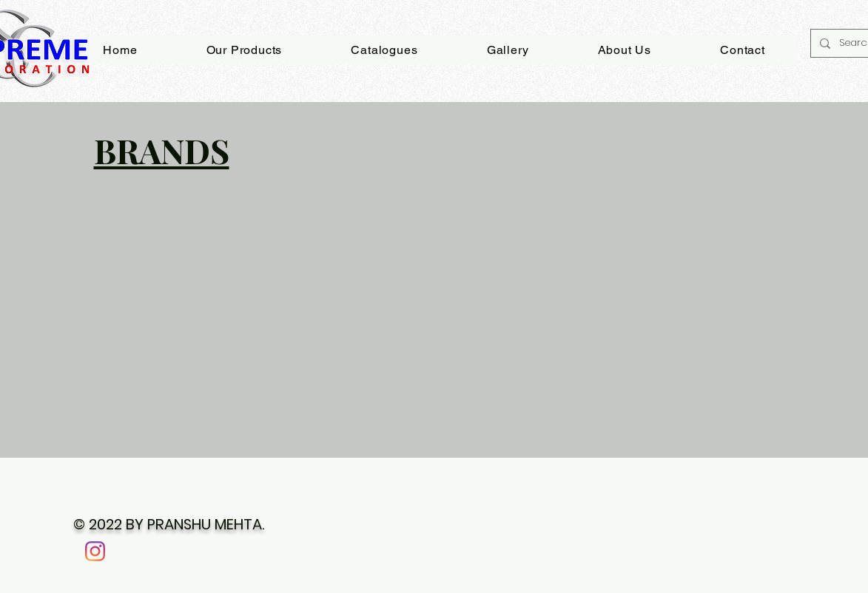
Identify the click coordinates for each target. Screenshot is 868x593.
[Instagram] (95, 551)
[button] (508, 50)
